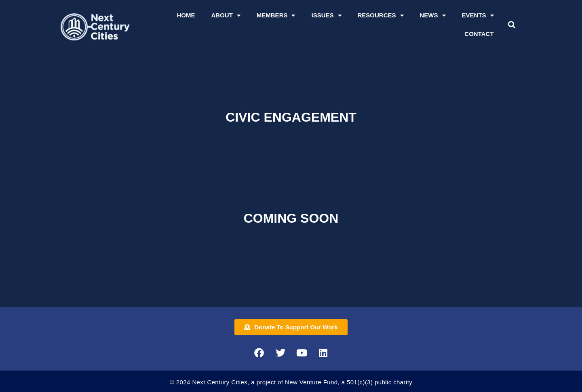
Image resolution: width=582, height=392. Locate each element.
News (433, 16)
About (226, 16)
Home (186, 15)
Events (478, 16)
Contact (479, 34)
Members (276, 16)
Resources (381, 16)
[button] (511, 25)
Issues (326, 16)
